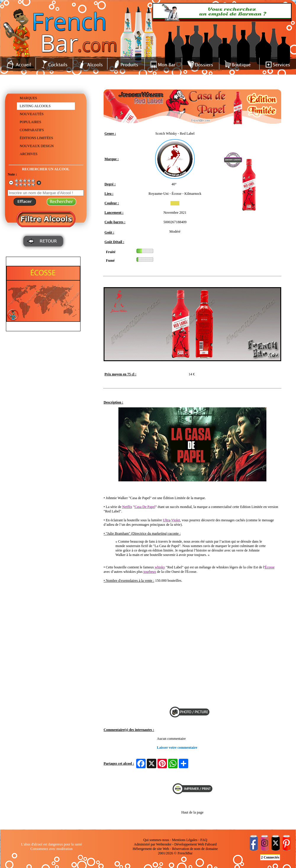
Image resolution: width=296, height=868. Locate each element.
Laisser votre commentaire (177, 748)
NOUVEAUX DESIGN (37, 146)
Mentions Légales (185, 840)
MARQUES (29, 98)
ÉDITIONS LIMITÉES (37, 138)
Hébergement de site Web (151, 849)
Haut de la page (193, 812)
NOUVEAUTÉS (32, 114)
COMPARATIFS (32, 130)
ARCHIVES (29, 154)
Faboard (211, 844)
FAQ (204, 840)
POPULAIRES (31, 122)
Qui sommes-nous (156, 840)
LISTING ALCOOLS (35, 106)
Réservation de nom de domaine (195, 849)
